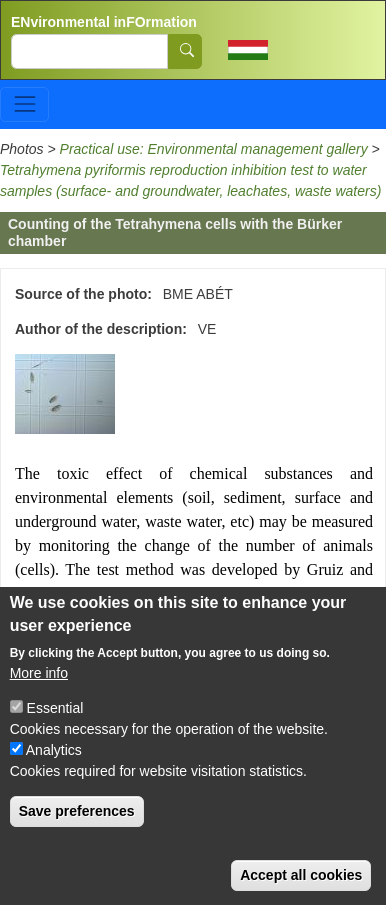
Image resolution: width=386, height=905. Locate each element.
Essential (55, 721)
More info (39, 686)
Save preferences (77, 824)
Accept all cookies (301, 888)
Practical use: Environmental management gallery (214, 149)
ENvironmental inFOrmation (104, 22)
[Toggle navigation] (24, 104)
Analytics (54, 763)
